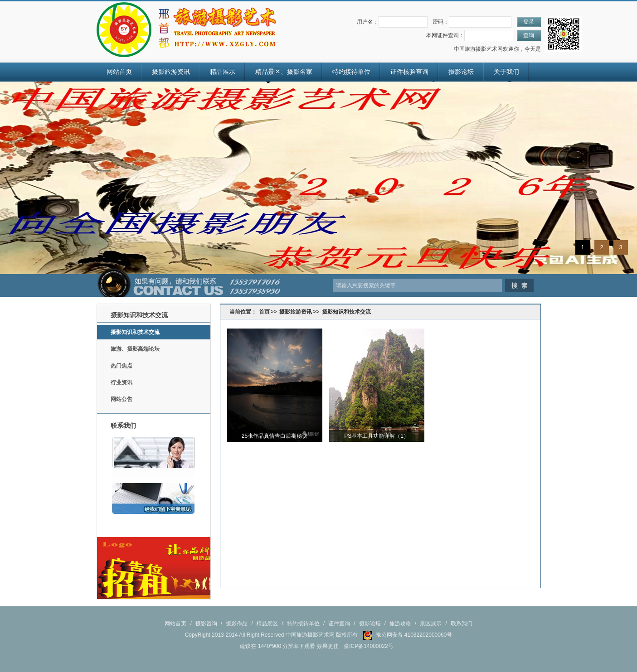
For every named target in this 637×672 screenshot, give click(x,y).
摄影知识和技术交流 (135, 332)
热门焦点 (122, 366)
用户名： (368, 22)
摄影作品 (237, 624)
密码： (441, 22)
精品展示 (223, 72)
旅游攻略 (400, 624)
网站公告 (122, 399)
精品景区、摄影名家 (284, 72)
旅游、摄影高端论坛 (135, 349)
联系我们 (462, 624)
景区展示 (431, 624)
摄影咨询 (206, 624)
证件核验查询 (409, 72)
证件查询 (339, 624)
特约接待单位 (351, 72)
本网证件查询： (445, 35)
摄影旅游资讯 (171, 72)
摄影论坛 (461, 72)
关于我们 (506, 72)
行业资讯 (122, 382)
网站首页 (119, 72)
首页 (264, 312)
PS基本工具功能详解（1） (377, 436)
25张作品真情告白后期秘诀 (275, 436)
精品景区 (267, 624)
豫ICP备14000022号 (368, 646)
